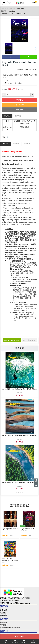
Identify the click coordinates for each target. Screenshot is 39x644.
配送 (18, 116)
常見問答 (3, 625)
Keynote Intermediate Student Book (28, 530)
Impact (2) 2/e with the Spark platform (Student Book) (19, 389)
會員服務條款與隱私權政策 (10, 628)
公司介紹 (3, 610)
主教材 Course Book (8, 11)
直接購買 (20, 100)
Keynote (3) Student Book (10, 529)
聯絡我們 (3, 615)
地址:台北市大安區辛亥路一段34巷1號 (15, 598)
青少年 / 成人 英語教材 (15, 9)
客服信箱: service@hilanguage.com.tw (15, 603)
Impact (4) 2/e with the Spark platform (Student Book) (19, 482)
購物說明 (27, 144)
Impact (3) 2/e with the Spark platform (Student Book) (19, 436)
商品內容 (6, 144)
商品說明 (7, 116)
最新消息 (3, 613)
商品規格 (16, 144)
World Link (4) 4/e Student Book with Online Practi (10, 561)
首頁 (3, 9)
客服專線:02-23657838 (9, 601)
